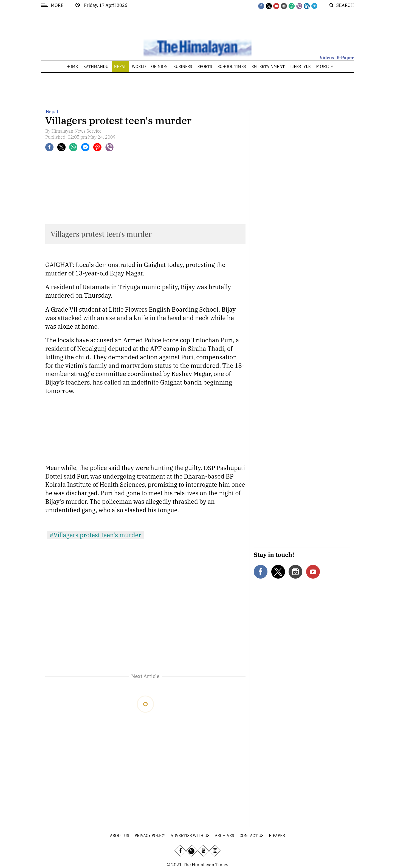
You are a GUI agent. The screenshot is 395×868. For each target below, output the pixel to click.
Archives (224, 836)
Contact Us (251, 836)
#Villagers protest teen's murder (95, 535)
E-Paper (345, 58)
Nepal (52, 112)
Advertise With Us (190, 836)
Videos (327, 58)
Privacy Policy (150, 836)
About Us (120, 836)
